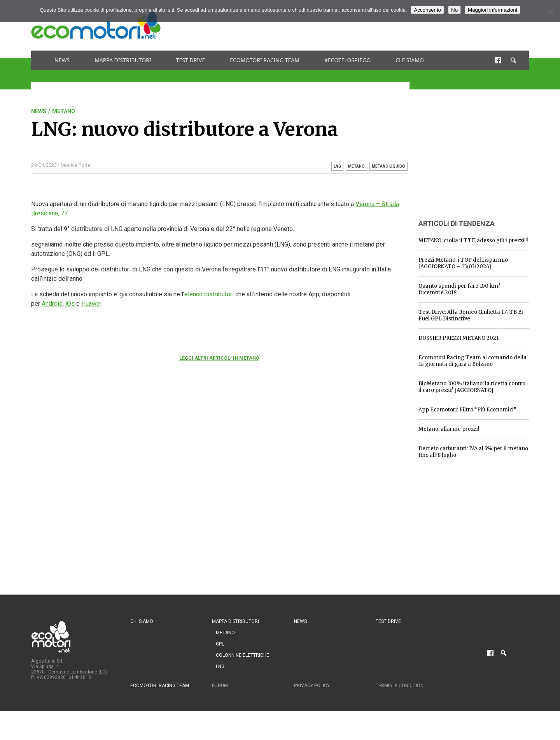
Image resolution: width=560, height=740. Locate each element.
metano (356, 166)
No (454, 10)
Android (52, 304)
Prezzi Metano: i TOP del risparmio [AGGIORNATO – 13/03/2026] (463, 263)
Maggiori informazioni (493, 10)
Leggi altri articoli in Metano (219, 358)
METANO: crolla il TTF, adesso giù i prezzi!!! (473, 241)
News (62, 60)
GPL (220, 644)
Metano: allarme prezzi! (449, 429)
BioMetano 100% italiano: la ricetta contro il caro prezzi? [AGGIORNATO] (472, 387)
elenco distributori (209, 294)
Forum (220, 686)
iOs (70, 304)
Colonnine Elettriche (242, 655)
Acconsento (427, 10)
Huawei (91, 304)
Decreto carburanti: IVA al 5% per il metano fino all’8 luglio (473, 452)
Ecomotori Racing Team (265, 60)
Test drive (191, 60)
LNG (220, 667)
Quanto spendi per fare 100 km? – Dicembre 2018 (462, 289)
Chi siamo (410, 60)
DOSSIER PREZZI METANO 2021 (458, 338)
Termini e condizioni (400, 686)
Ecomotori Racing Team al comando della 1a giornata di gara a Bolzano (472, 361)
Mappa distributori (123, 60)
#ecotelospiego (347, 60)
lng (337, 166)
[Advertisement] (387, 25)
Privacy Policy (312, 686)
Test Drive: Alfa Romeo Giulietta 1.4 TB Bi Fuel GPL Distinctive (471, 315)
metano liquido (388, 166)
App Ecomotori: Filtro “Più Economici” (467, 410)
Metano (64, 111)
